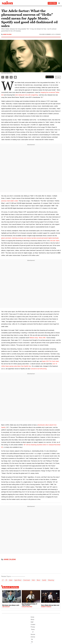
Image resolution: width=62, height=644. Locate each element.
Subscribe (52, 3)
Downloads (27, 580)
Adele (11, 580)
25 (6, 580)
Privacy (33, 627)
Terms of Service (33, 632)
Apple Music (18, 580)
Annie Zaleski (7, 34)
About (32, 620)
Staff (32, 622)
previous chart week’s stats (10, 201)
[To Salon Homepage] (7, 3)
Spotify (44, 580)
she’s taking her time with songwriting (26, 95)
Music (38, 580)
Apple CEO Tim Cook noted (50, 361)
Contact (33, 625)
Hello (33, 580)
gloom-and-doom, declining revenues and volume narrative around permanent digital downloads (30, 238)
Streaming (51, 580)
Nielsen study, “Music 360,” (38, 338)
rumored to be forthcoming (39, 369)
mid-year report (55, 241)
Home (32, 617)
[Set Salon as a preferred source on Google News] (50, 77)
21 (3, 580)
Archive (33, 637)
